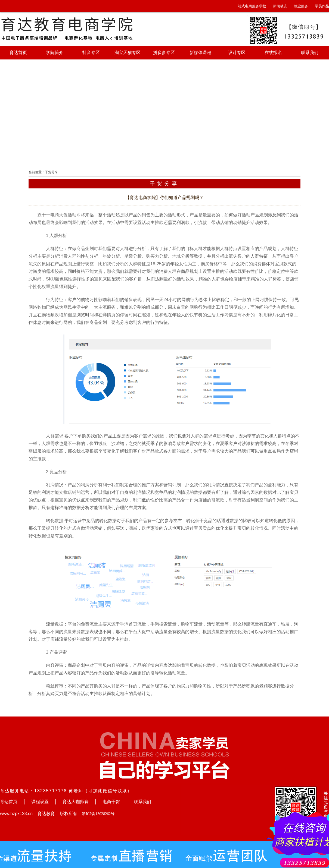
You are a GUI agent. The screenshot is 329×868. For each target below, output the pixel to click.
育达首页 (18, 53)
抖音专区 (91, 53)
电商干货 (111, 802)
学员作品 (322, 6)
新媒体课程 (200, 53)
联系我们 (310, 53)
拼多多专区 (164, 53)
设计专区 (237, 53)
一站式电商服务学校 (250, 6)
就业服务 (301, 6)
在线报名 (273, 53)
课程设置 (40, 802)
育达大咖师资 (76, 802)
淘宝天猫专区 (128, 53)
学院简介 (55, 53)
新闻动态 (280, 6)
